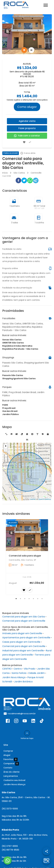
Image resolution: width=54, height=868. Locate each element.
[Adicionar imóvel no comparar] (30, 142)
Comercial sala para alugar (25, 556)
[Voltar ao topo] (27, 733)
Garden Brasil (10, 411)
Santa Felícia (19, 673)
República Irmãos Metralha (17, 346)
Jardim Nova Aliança (14, 677)
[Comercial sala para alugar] (27, 535)
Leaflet (33, 499)
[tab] (24, 50)
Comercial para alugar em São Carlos (24, 617)
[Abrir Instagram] (16, 721)
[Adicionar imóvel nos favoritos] (24, 142)
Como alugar (27, 107)
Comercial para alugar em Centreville (24, 621)
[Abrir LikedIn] (33, 721)
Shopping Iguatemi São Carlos (19, 378)
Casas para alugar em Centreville (21, 642)
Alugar (7, 755)
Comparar (11, 764)
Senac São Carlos (12, 340)
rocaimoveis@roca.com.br (22, 714)
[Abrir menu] (46, 5)
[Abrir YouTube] (25, 721)
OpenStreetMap (45, 499)
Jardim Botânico (23, 682)
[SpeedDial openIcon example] (47, 851)
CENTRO (7, 669)
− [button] (6, 450)
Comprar (8, 751)
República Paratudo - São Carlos (20, 349)
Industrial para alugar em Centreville (23, 651)
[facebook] (18, 181)
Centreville (36, 173)
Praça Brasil (9, 408)
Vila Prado (29, 669)
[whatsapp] (30, 181)
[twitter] (24, 181)
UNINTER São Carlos (13, 343)
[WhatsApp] (7, 860)
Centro (18, 669)
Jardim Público (11, 414)
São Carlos (19, 173)
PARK (5, 405)
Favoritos (11, 759)
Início (5, 173)
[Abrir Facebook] (8, 721)
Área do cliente (11, 772)
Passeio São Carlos (13, 375)
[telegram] (36, 181)
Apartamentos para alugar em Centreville (26, 638)
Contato (8, 768)
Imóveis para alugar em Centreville (22, 633)
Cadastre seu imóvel (14, 780)
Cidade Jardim (36, 673)
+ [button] (6, 446)
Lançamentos (11, 776)
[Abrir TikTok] (42, 721)
